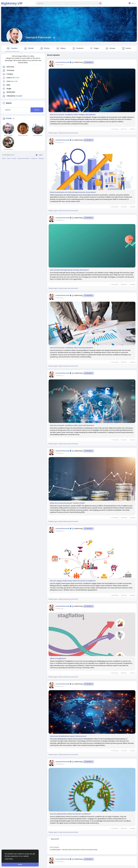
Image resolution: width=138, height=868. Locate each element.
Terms (9, 159)
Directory (41, 159)
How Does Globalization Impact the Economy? (68, 737)
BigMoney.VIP (12, 3)
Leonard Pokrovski (39, 37)
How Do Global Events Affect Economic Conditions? (70, 814)
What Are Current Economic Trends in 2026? (68, 504)
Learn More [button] (9, 859)
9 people (19, 96)
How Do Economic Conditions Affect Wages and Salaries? (73, 115)
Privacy (14, 159)
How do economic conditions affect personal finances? (72, 426)
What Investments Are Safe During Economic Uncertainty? (73, 193)
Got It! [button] (20, 865)
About (4, 159)
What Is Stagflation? (58, 659)
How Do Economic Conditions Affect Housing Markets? (72, 348)
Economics (89, 63)
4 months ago (59, 65)
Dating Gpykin (54, 848)
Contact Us (34, 159)
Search (37, 110)
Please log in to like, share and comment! (63, 133)
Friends (9, 119)
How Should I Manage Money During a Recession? (70, 270)
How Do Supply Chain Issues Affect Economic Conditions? (73, 581)
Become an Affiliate (24, 159)
